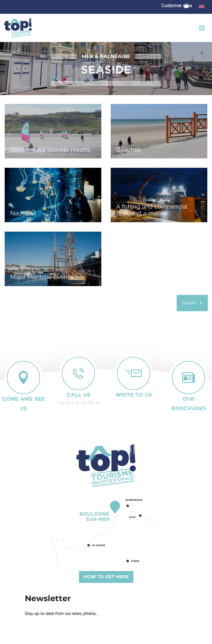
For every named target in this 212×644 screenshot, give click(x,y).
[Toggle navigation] (202, 28)
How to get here (106, 577)
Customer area (177, 6)
